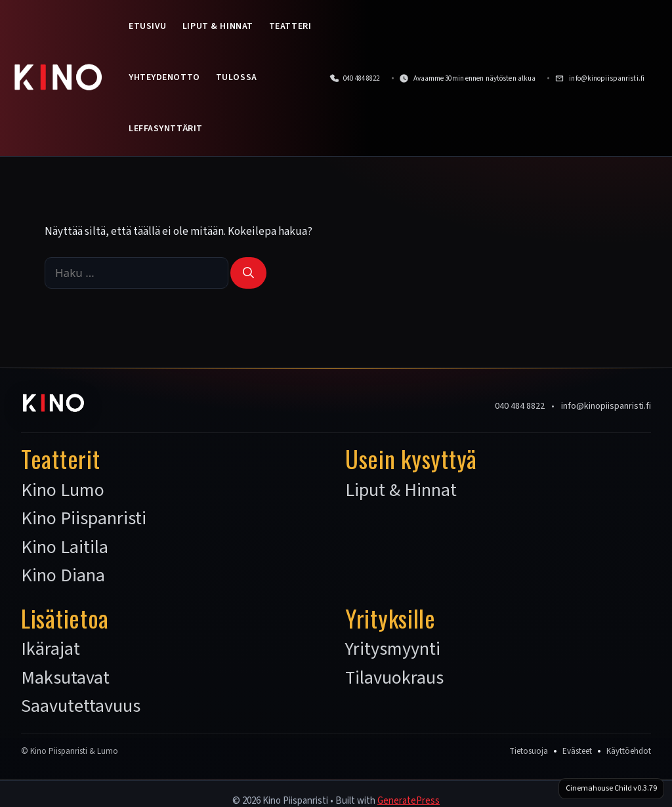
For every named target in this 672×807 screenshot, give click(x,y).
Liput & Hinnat (218, 26)
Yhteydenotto (164, 77)
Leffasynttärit (166, 129)
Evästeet (577, 751)
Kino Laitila (65, 548)
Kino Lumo (63, 491)
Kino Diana (63, 576)
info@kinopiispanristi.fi (606, 406)
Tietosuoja (529, 751)
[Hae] (248, 273)
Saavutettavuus (81, 707)
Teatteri (290, 26)
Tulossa (237, 77)
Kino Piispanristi (84, 519)
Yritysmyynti (393, 650)
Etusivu (148, 26)
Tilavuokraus (394, 678)
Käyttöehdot (629, 751)
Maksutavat (65, 678)
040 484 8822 (520, 406)
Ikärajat (51, 650)
